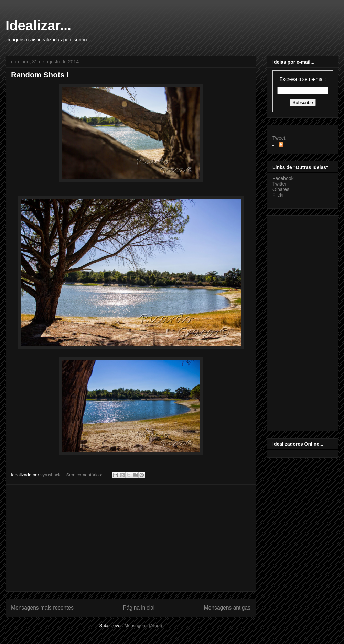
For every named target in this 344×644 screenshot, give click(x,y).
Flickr (278, 195)
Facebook (283, 178)
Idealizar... (38, 25)
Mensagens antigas (227, 608)
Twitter (279, 184)
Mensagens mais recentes (42, 608)
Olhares (281, 189)
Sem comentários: (85, 475)
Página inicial (139, 608)
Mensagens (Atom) (143, 626)
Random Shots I (40, 75)
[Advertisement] (131, 538)
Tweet (279, 138)
